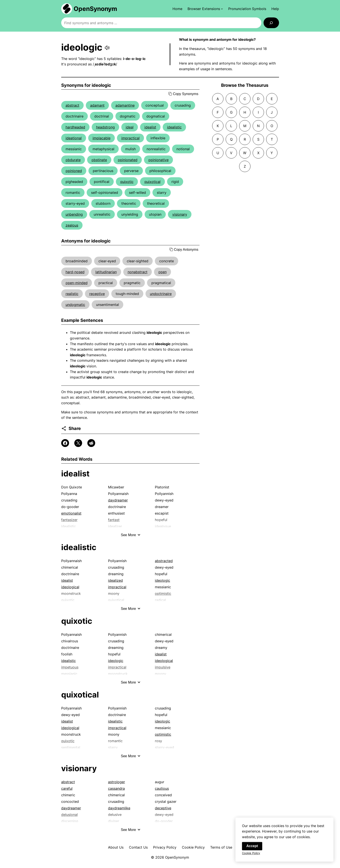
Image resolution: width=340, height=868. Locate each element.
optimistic (163, 734)
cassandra (116, 788)
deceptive (163, 808)
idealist (150, 127)
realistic (72, 294)
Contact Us (138, 847)
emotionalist (71, 513)
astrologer (117, 782)
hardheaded (75, 127)
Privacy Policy (165, 847)
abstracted (164, 561)
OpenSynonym (95, 9)
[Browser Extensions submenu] (205, 9)
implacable (101, 138)
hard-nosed (75, 272)
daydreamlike (119, 808)
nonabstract (138, 272)
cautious (162, 788)
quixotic (127, 182)
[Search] (271, 23)
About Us (116, 847)
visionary (180, 214)
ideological (70, 587)
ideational (74, 138)
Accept (252, 850)
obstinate (99, 160)
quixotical (152, 182)
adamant (97, 105)
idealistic (174, 127)
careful (67, 788)
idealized (115, 580)
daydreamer (118, 500)
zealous (72, 225)
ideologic (162, 580)
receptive (97, 294)
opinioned (74, 171)
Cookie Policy (193, 847)
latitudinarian (106, 272)
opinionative (158, 160)
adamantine (125, 105)
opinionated (128, 160)
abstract (72, 105)
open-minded (77, 283)
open (162, 272)
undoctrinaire (161, 294)
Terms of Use (221, 847)
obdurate (73, 160)
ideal (130, 127)
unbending (74, 214)
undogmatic (75, 305)
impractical (130, 138)
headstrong (105, 127)
